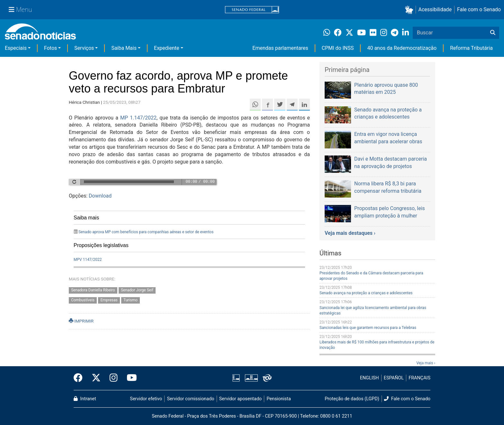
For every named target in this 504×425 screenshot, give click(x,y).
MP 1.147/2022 (138, 118)
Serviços (84, 48)
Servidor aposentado (240, 399)
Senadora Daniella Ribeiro (93, 290)
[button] (410, 10)
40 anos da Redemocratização (402, 48)
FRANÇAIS (419, 378)
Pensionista (279, 399)
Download (100, 196)
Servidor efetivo (146, 399)
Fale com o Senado (479, 9)
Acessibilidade (435, 9)
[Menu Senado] (20, 10)
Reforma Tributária (471, 48)
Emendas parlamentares (280, 48)
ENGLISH (369, 378)
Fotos (50, 48)
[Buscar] (493, 33)
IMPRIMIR (81, 321)
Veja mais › (426, 363)
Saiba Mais (124, 48)
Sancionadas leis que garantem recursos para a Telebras (368, 328)
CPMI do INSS (338, 48)
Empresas (109, 300)
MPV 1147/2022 (88, 260)
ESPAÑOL (394, 378)
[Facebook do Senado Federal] (80, 378)
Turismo (130, 300)
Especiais (16, 48)
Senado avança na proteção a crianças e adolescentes (366, 293)
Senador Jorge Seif (137, 290)
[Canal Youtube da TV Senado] (130, 378)
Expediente (166, 48)
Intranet (85, 399)
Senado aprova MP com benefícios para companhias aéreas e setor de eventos (146, 232)
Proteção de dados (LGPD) (352, 399)
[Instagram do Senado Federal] (114, 378)
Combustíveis (83, 300)
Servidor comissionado (191, 399)
